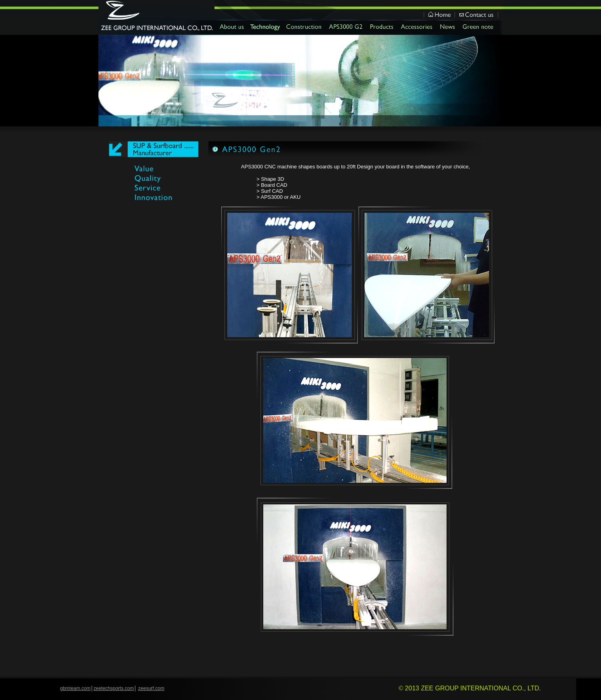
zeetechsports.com (114, 688)
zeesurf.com (151, 688)
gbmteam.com (75, 688)
